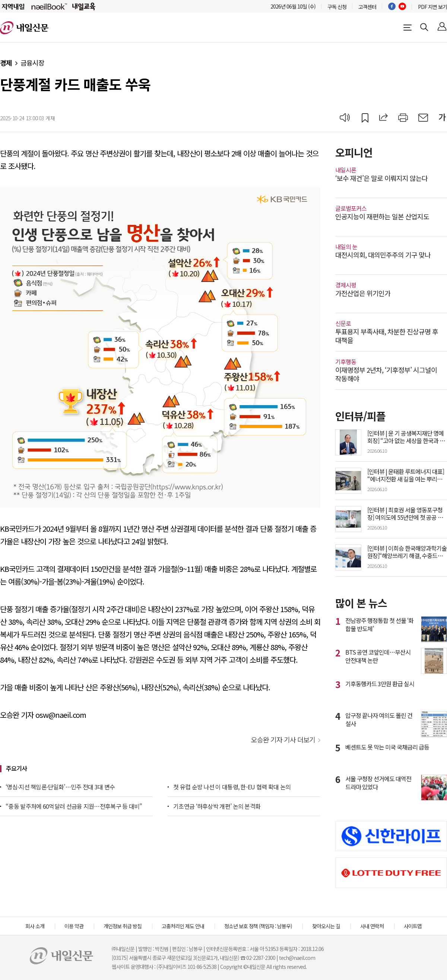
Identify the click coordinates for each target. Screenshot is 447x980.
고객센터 (367, 7)
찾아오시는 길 (326, 926)
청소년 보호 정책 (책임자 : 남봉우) (258, 926)
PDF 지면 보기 (432, 7)
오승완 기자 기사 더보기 (283, 739)
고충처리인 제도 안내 (183, 926)
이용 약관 (74, 926)
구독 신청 (337, 7)
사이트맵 (413, 926)
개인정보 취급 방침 (123, 926)
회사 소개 (35, 926)
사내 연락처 (372, 926)
